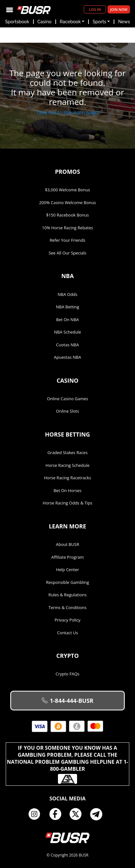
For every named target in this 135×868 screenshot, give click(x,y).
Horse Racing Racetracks (67, 478)
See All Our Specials (68, 253)
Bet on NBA (67, 320)
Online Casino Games (67, 399)
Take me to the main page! (67, 113)
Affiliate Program (67, 557)
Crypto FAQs (67, 674)
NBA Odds (67, 294)
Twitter (78, 814)
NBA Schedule (68, 332)
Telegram (99, 814)
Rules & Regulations (67, 595)
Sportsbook (17, 22)
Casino (45, 22)
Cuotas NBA (67, 345)
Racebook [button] (70, 22)
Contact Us (67, 633)
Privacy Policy (67, 620)
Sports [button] (99, 22)
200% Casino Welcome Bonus (67, 202)
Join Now (119, 9)
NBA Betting (67, 307)
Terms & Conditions (67, 607)
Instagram (37, 814)
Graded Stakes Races (67, 452)
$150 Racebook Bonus (67, 215)
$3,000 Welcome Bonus (67, 190)
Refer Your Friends (67, 240)
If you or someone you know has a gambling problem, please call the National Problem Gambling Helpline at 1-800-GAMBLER (68, 764)
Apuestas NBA (67, 357)
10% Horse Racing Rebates (67, 228)
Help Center (67, 570)
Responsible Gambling (68, 582)
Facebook (57, 814)
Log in (95, 9)
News (124, 22)
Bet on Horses (67, 490)
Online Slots (67, 411)
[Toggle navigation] (10, 9)
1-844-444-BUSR (68, 701)
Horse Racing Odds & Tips (67, 503)
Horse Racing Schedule (67, 465)
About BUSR (67, 544)
